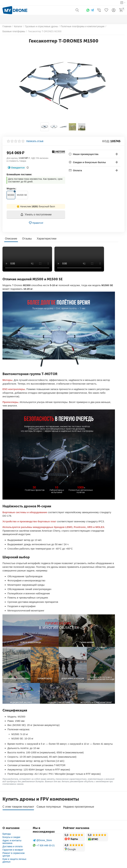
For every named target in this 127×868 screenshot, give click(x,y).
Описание (11, 239)
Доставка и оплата (12, 846)
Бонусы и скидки (11, 837)
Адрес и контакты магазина (12, 842)
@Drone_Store (42, 840)
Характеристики (47, 239)
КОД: (106, 141)
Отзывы (27, 239)
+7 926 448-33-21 (44, 845)
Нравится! (36, 223)
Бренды (7, 834)
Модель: (11, 189)
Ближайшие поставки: (19, 174)
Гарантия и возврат (13, 850)
